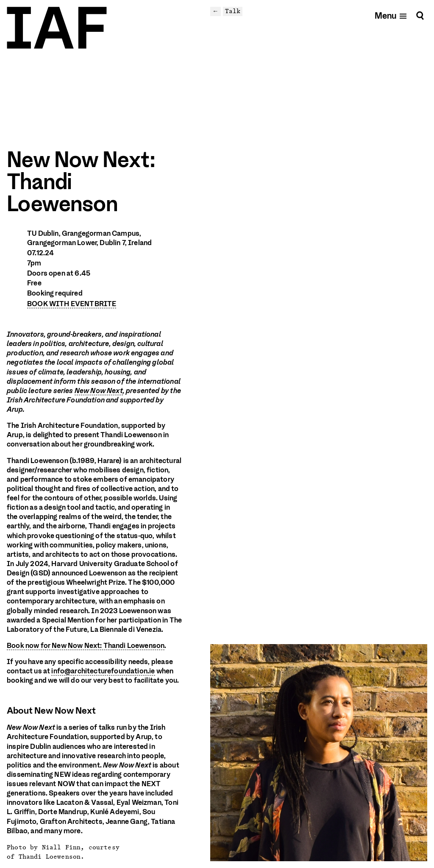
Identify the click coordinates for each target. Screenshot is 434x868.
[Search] (420, 15)
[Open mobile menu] (391, 15)
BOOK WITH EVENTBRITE (72, 304)
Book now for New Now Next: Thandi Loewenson (86, 646)
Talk (233, 11)
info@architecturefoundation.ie (103, 671)
